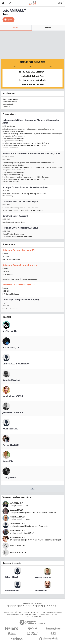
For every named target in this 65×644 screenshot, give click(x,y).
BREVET (32, 66)
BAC (15, 66)
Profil (16, 28)
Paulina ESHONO (10, 429)
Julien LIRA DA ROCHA (13, 412)
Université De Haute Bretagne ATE (19, 250)
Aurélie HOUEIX (10, 331)
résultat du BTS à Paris (34, 84)
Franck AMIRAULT (17, 524)
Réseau (48, 28)
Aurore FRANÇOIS (11, 347)
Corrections (53, 614)
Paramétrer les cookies (16, 614)
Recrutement (35, 612)
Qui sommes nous (10, 612)
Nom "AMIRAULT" (17, 546)
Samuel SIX (8, 461)
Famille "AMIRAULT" (18, 552)
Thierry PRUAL (9, 477)
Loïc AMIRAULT (16, 503)
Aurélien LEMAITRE (43, 578)
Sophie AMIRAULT (17, 537)
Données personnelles (54, 612)
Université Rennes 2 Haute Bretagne (20, 265)
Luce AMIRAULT (17, 510)
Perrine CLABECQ (11, 445)
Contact (20, 612)
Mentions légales (30, 614)
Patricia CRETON (12, 591)
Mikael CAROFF (41, 591)
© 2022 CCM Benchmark (33, 617)
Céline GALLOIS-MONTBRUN (16, 364)
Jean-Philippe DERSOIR (13, 396)
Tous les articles (43, 614)
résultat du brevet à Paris (34, 80)
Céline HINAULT (12, 577)
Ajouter (10, 19)
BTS (51, 66)
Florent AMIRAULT (18, 517)
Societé (43, 612)
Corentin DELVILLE (11, 380)
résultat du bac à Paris (34, 76)
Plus (32, 489)
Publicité (26, 612)
